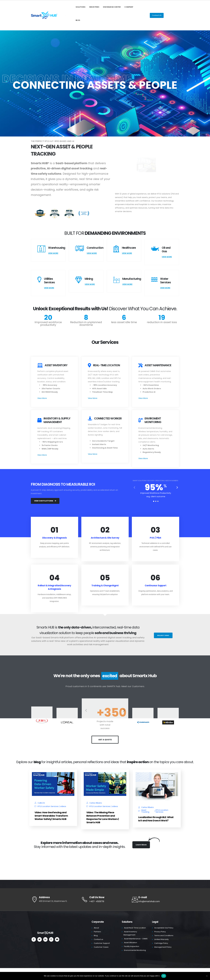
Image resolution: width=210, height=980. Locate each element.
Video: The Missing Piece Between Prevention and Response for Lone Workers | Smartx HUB (103, 817)
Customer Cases (101, 947)
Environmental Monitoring (135, 950)
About (96, 928)
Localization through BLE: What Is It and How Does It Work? (156, 819)
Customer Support (102, 943)
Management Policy (163, 947)
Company (129, 7)
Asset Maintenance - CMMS (136, 939)
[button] (177, 487)
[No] (207, 976)
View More (53, 253)
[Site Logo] (44, 15)
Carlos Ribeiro (96, 803)
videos (63, 806)
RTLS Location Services (48, 806)
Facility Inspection (132, 946)
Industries (94, 7)
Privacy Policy (160, 932)
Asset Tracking (145, 811)
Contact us (98, 939)
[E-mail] (156, 899)
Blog (78, 20)
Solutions (81, 7)
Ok (164, 976)
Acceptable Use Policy (164, 928)
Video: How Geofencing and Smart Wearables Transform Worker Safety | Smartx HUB (51, 816)
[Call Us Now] (105, 899)
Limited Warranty (161, 939)
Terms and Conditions (164, 935)
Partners (97, 932)
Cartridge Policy (161, 943)
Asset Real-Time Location (135, 928)
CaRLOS (41, 803)
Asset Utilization (131, 943)
